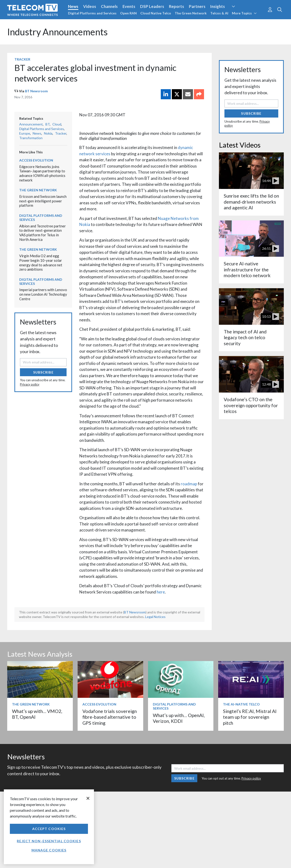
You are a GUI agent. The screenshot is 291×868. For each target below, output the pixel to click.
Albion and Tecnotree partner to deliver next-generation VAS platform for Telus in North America (43, 233)
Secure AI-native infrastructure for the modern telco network (247, 269)
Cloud (57, 124)
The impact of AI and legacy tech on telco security (245, 337)
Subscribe (43, 372)
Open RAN (128, 13)
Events (129, 6)
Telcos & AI (219, 13)
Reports (176, 6)
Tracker (22, 59)
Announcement (31, 124)
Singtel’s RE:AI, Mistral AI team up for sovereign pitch (250, 717)
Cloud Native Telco (156, 13)
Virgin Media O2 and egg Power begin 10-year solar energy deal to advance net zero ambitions (41, 262)
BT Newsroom (36, 91)
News (73, 6)
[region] (49, 827)
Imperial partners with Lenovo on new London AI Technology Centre (43, 294)
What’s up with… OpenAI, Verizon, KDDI (179, 718)
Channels (109, 6)
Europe (25, 133)
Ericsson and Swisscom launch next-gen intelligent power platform (43, 201)
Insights (218, 6)
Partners (197, 6)
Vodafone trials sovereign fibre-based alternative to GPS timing (110, 717)
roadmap (189, 484)
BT (48, 124)
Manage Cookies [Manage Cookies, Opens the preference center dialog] (49, 850)
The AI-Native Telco (241, 704)
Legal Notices (155, 617)
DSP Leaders (152, 6)
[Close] (88, 798)
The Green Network (191, 13)
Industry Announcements (57, 32)
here (161, 592)
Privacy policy (30, 384)
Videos (90, 6)
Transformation (31, 138)
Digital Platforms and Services (92, 13)
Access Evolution (36, 160)
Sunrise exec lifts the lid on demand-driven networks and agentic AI (251, 202)
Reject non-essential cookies (49, 841)
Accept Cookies (49, 829)
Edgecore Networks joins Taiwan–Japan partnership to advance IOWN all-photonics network (42, 173)
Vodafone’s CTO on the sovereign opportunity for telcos (251, 405)
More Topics (244, 13)
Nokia (48, 133)
